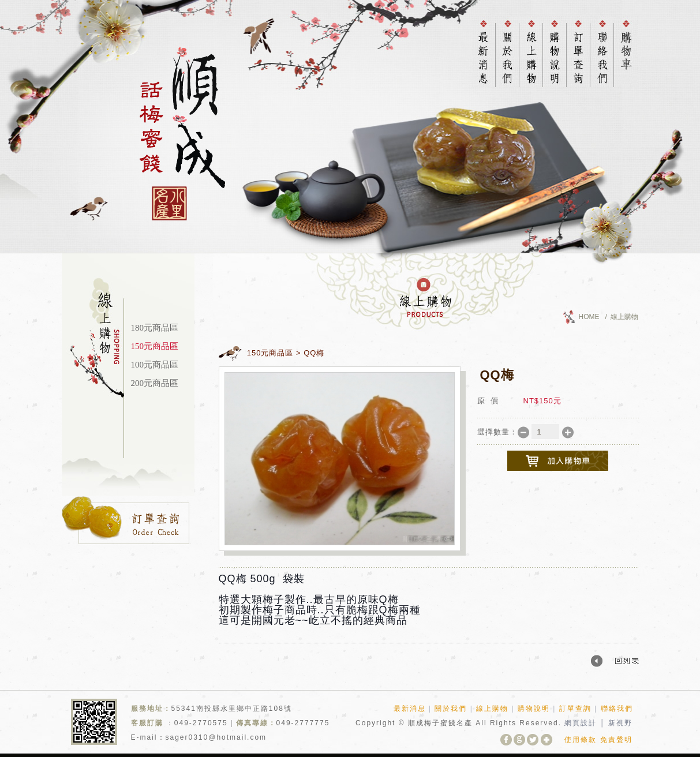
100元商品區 (155, 365)
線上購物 (492, 709)
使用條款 (581, 740)
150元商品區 (155, 346)
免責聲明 (616, 740)
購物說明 (534, 709)
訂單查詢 (575, 709)
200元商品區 (155, 383)
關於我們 (451, 709)
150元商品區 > (274, 353)
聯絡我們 (617, 709)
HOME (589, 317)
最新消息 (410, 709)
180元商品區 (155, 328)
